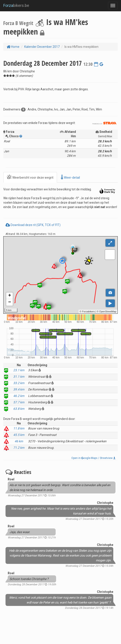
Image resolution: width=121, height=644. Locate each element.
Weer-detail (70, 177)
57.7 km (19, 402)
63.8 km (19, 409)
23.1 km (19, 370)
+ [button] (10, 296)
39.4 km (19, 389)
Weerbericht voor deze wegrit (30, 177)
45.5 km (19, 435)
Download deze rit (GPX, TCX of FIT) (33, 225)
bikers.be (16, 5)
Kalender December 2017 (42, 47)
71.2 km (19, 448)
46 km (19, 441)
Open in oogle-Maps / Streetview (93, 458)
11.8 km (19, 428)
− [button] (10, 302)
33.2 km (19, 383)
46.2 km (19, 396)
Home (13, 47)
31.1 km (19, 377)
